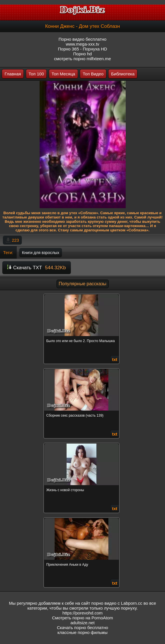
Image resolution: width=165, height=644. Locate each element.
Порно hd (82, 54)
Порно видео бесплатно (82, 39)
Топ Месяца (63, 74)
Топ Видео (93, 74)
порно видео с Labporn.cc (117, 603)
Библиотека (123, 74)
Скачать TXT (37, 268)
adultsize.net (82, 623)
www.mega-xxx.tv (82, 44)
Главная (13, 74)
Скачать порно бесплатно (82, 628)
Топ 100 (36, 74)
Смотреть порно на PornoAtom (82, 618)
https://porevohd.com (82, 613)
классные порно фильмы (82, 632)
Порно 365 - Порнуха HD (82, 49)
